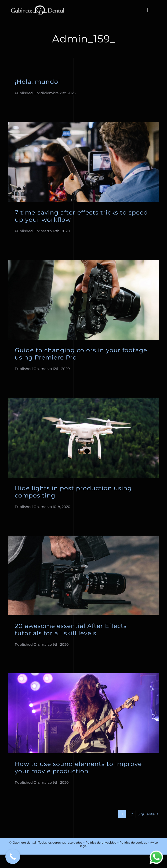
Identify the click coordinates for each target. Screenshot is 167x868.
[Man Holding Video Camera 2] (83, 124)
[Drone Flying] (83, 400)
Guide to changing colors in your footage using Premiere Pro (81, 354)
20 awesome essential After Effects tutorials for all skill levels (71, 629)
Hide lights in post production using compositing (73, 492)
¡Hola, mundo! (37, 82)
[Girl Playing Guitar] (83, 676)
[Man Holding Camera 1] (83, 262)
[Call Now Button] (13, 857)
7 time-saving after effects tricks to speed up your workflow (81, 216)
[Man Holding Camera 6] (83, 538)
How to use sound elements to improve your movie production (78, 767)
